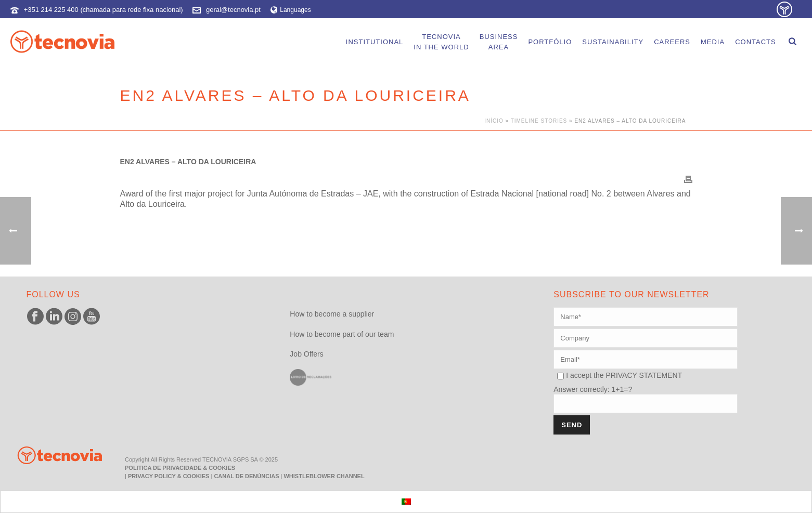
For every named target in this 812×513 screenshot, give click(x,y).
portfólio (550, 42)
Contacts (756, 42)
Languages (291, 10)
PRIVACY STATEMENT (644, 375)
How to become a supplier (332, 314)
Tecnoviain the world (441, 42)
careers (672, 42)
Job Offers (306, 354)
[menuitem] (406, 502)
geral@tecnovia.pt (233, 10)
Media (713, 42)
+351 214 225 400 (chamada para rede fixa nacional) (104, 10)
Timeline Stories (539, 121)
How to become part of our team (342, 334)
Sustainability (613, 42)
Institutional (375, 42)
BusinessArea (499, 42)
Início (494, 121)
